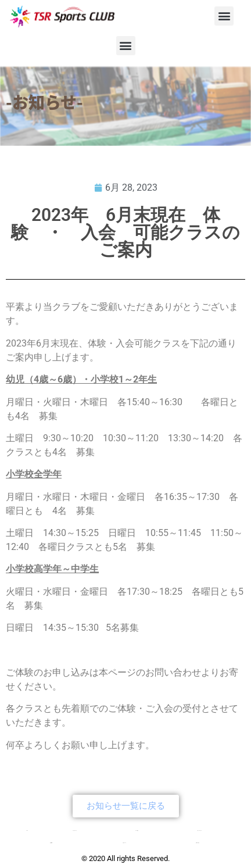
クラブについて (75, 831)
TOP (27, 831)
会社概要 (51, 843)
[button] (224, 16)
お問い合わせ (198, 843)
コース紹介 (137, 831)
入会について (124, 843)
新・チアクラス (200, 831)
